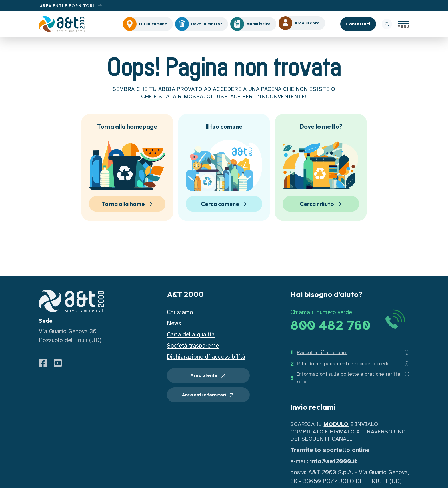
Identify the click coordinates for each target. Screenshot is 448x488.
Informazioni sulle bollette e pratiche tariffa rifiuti (349, 378)
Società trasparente (193, 346)
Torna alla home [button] (128, 204)
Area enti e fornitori (208, 395)
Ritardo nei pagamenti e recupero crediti (344, 364)
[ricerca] (387, 24)
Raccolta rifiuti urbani (322, 352)
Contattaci (358, 24)
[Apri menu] (403, 24)
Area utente (208, 376)
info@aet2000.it (334, 461)
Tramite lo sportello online (330, 450)
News (174, 323)
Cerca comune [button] (225, 204)
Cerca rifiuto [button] (322, 204)
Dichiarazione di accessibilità (206, 357)
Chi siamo (180, 312)
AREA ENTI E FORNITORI (72, 6)
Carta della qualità (191, 334)
